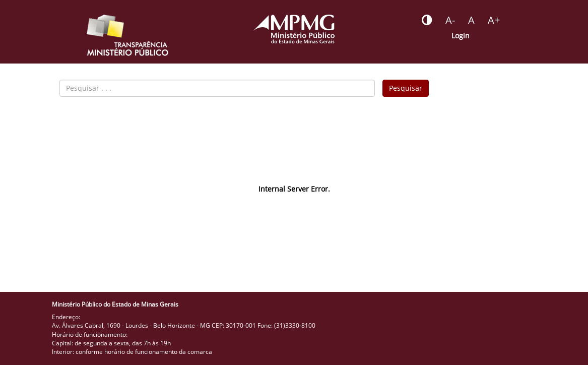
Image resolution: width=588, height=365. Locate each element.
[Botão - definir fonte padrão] (471, 20)
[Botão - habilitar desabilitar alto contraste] (427, 20)
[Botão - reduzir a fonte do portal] (450, 20)
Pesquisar (406, 88)
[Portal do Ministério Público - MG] (294, 29)
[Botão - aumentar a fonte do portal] (494, 20)
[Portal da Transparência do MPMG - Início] (127, 35)
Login (461, 36)
